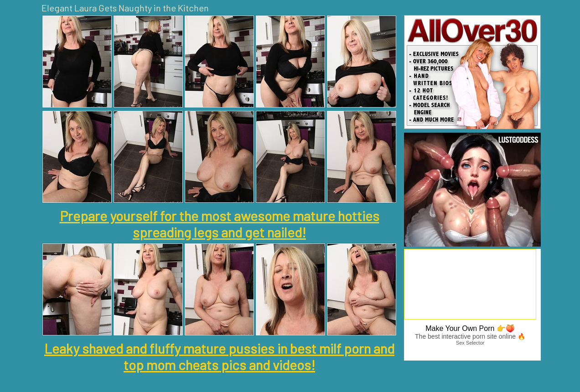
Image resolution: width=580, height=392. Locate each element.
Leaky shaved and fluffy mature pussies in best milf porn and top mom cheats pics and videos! (219, 356)
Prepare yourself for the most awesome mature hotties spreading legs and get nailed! (220, 224)
